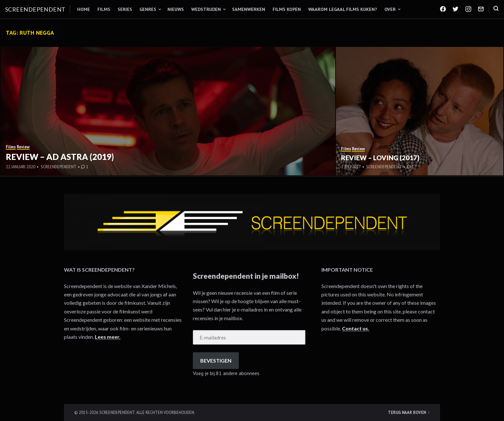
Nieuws (176, 9)
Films (104, 9)
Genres (148, 9)
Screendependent (35, 9)
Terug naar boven (407, 412)
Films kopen (287, 9)
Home (84, 9)
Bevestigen (216, 360)
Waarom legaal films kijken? (343, 9)
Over (390, 9)
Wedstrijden (206, 9)
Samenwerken (249, 9)
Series (125, 9)
